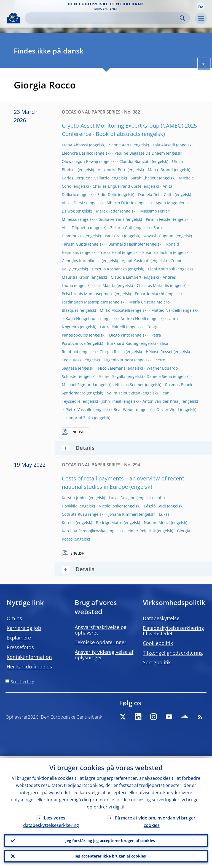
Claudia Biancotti (135, 161)
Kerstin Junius (75, 498)
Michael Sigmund (78, 385)
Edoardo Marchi (150, 294)
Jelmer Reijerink (141, 531)
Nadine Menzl (157, 522)
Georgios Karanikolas (81, 261)
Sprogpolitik (157, 662)
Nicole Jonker (111, 506)
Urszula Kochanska (109, 269)
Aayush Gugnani (159, 236)
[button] (201, 6)
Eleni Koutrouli (162, 269)
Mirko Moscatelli (115, 310)
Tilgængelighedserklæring (173, 653)
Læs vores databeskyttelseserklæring (51, 820)
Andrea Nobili (133, 319)
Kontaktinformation (29, 657)
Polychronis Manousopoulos (88, 294)
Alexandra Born (112, 170)
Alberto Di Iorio (120, 203)
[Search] (103, 18)
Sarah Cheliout (144, 178)
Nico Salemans (112, 368)
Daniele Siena (159, 376)
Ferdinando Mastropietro (85, 302)
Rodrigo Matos (109, 522)
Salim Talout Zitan (124, 393)
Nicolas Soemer (130, 385)
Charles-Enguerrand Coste (117, 186)
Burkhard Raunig (123, 343)
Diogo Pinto (120, 335)
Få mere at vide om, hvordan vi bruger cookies (155, 820)
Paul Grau (114, 236)
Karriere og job (24, 628)
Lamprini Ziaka (79, 418)
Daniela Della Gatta (156, 194)
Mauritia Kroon (76, 277)
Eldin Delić (107, 194)
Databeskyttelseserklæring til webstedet (173, 631)
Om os (14, 618)
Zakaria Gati (121, 228)
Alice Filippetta (75, 228)
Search (182, 18)
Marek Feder (108, 211)
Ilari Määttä (105, 285)
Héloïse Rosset (159, 352)
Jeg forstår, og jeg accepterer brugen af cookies (110, 840)
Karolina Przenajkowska (84, 531)
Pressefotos (20, 647)
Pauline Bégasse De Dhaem (140, 153)
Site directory (22, 682)
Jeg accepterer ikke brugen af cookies (110, 856)
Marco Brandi (160, 170)
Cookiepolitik (158, 643)
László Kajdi (155, 506)
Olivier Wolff (168, 409)
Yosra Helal (111, 252)
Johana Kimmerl (123, 514)
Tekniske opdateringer (100, 642)
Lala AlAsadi (164, 145)
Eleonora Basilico (77, 153)
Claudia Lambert (126, 277)
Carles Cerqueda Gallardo (86, 178)
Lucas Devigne (122, 498)
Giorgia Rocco (112, 352)
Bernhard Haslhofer (127, 244)
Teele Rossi (72, 360)
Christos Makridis (153, 285)
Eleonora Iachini (157, 252)
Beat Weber (124, 409)
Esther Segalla (112, 376)
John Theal (112, 401)
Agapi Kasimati (136, 261)
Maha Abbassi (75, 145)
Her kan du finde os (29, 667)
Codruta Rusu (74, 514)
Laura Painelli (113, 327)
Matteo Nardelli (166, 310)
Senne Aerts (120, 145)
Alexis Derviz (73, 203)
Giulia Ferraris (112, 219)
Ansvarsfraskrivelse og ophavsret (101, 630)
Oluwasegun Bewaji (80, 161)
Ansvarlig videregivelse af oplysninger (104, 655)
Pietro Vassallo (79, 409)
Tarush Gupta (74, 244)
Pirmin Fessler (159, 219)
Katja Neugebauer (82, 319)
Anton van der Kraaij (162, 401)
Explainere (19, 638)
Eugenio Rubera (118, 360)
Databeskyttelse (161, 618)
